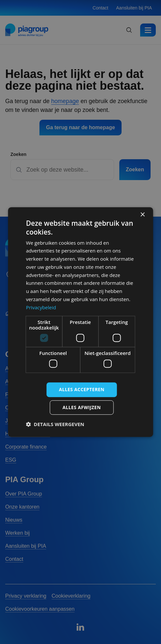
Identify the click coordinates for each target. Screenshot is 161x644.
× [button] (142, 215)
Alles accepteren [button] (82, 389)
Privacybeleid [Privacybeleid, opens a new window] (41, 307)
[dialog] (81, 322)
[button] (55, 424)
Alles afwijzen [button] (82, 407)
